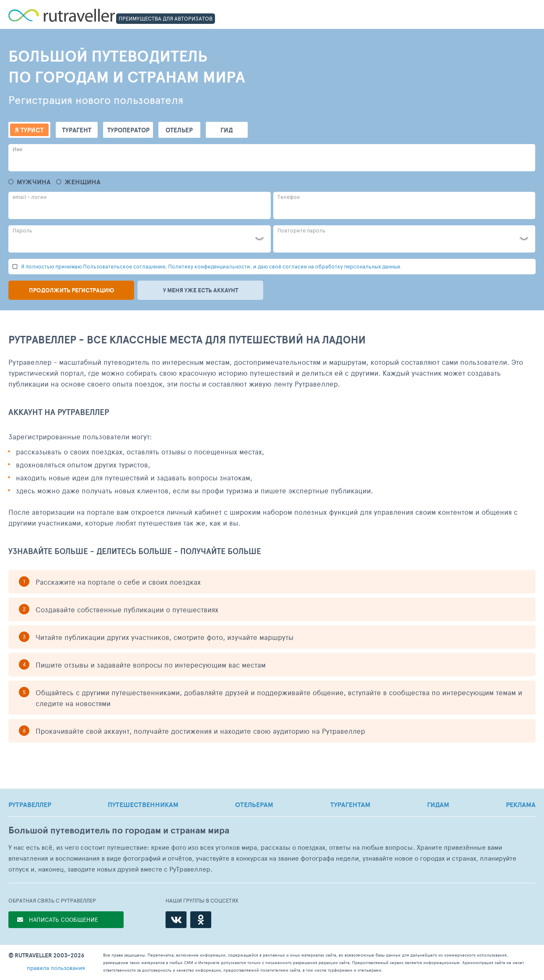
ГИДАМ (438, 805)
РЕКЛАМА (521, 805)
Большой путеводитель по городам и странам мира (119, 830)
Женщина (83, 182)
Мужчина (34, 182)
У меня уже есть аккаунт (201, 290)
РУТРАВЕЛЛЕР (30, 805)
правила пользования (56, 968)
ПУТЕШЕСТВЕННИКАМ (143, 805)
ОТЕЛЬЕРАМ (254, 805)
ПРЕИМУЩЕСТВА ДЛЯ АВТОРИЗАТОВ (166, 18)
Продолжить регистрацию (71, 290)
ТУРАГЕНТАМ (350, 805)
